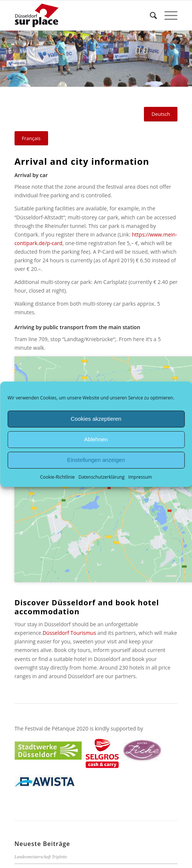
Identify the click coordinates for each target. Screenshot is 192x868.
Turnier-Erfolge (29, 822)
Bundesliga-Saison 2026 (36, 862)
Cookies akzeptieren (96, 419)
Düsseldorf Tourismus (69, 633)
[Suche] (150, 15)
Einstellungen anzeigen (96, 460)
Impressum (140, 477)
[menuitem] (150, 15)
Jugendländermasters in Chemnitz (45, 835)
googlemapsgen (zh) (173, 576)
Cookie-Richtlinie (58, 477)
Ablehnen (96, 439)
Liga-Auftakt (26, 849)
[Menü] (167, 15)
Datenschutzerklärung (101, 477)
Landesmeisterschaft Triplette (41, 809)
